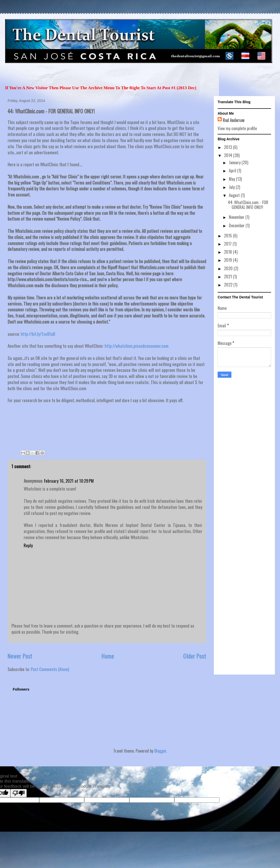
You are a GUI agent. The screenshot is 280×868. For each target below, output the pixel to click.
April (233, 171)
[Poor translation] (19, 793)
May (232, 179)
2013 (228, 147)
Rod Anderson (234, 120)
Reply (28, 545)
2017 (228, 244)
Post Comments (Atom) (50, 669)
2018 (228, 252)
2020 (229, 268)
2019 (228, 260)
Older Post (195, 656)
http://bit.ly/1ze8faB (38, 334)
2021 (228, 277)
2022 (229, 285)
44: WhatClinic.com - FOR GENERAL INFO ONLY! (248, 205)
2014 (229, 155)
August (235, 195)
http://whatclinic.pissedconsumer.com (137, 346)
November (237, 217)
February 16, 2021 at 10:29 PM (69, 481)
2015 (228, 236)
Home (108, 656)
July (232, 187)
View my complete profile (237, 128)
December (237, 225)
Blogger (160, 751)
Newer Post (20, 656)
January (235, 162)
